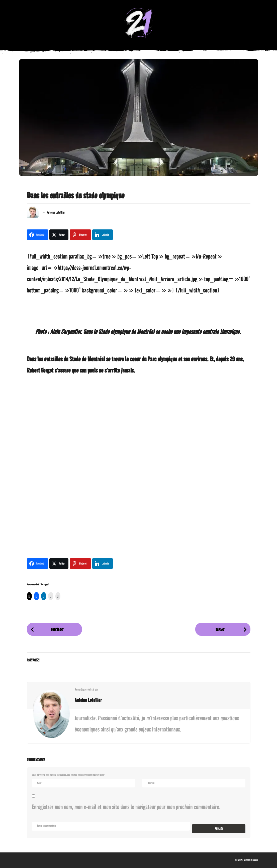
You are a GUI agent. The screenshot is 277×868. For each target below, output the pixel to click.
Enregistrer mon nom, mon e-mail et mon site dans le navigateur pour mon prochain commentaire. (126, 807)
